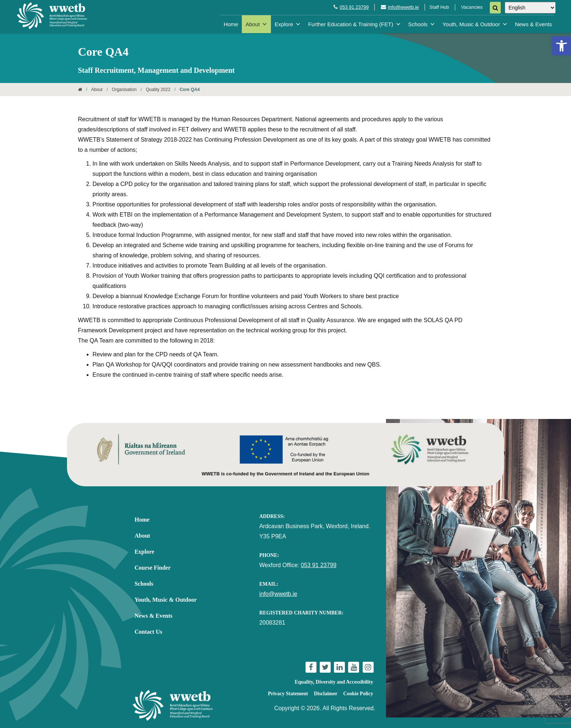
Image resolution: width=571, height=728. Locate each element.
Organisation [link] (124, 90)
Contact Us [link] (148, 632)
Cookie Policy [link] (358, 694)
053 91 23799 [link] (354, 7)
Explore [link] (288, 24)
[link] (562, 46)
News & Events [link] (533, 24)
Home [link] (231, 24)
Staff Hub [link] (439, 7)
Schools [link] (422, 24)
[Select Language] (530, 8)
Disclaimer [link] (326, 694)
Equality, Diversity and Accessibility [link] (334, 682)
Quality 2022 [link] (158, 90)
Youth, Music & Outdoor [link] (475, 24)
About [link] (256, 24)
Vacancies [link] (472, 7)
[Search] (495, 8)
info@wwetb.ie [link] (403, 7)
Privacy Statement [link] (288, 694)
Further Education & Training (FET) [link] (354, 24)
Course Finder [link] (152, 568)
